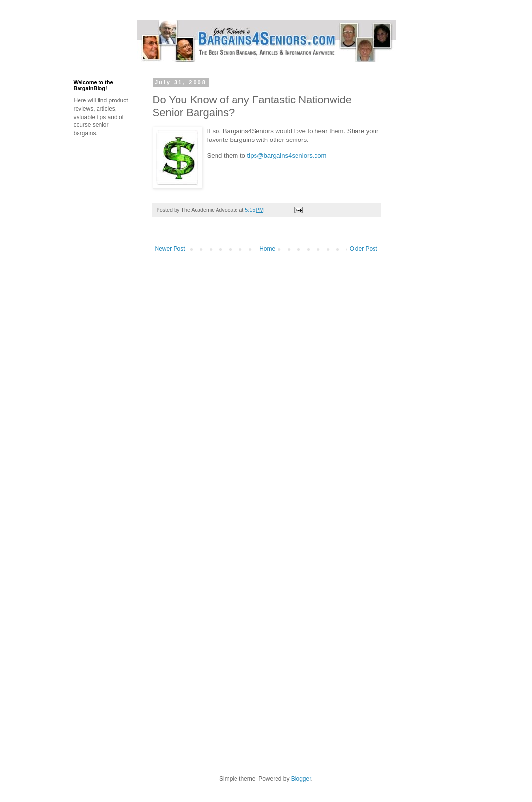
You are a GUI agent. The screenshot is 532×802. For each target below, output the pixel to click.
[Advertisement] (449, 128)
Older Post (364, 249)
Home (267, 249)
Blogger (301, 779)
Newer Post (170, 249)
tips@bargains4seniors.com (287, 155)
